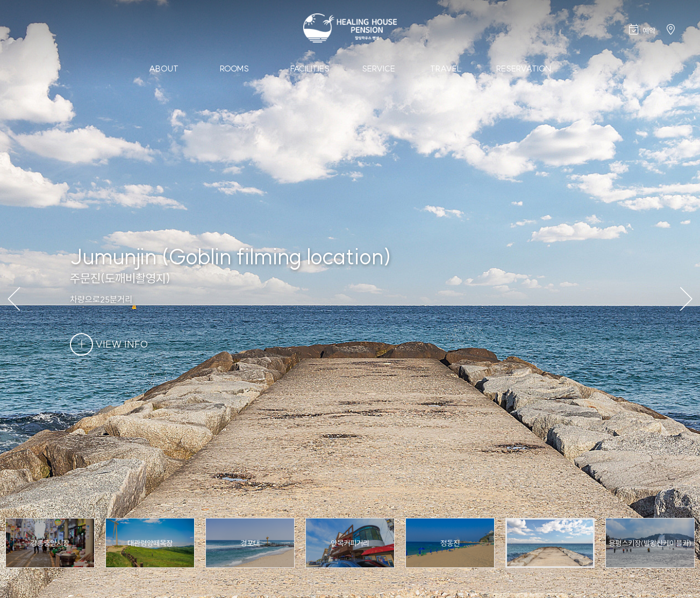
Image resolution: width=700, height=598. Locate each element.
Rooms (234, 69)
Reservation (524, 69)
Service (378, 69)
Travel (446, 69)
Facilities (310, 69)
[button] (685, 299)
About (164, 69)
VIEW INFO (109, 344)
